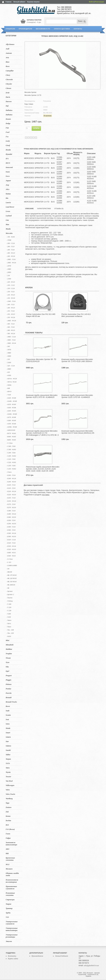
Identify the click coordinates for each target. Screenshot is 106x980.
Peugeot (9, 676)
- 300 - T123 (10, 324)
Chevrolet (9, 80)
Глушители (10, 29)
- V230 (9, 617)
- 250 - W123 (11, 314)
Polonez (9, 684)
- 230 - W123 (11, 295)
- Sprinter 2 (10, 594)
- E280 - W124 (11, 514)
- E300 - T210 (11, 530)
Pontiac (8, 689)
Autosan (9, 53)
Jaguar (8, 181)
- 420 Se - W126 (12, 379)
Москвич (9, 869)
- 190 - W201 (11, 237)
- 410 (8, 372)
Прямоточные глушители (11, 888)
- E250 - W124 (11, 501)
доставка (46, 495)
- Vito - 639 (10, 633)
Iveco (8, 176)
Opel (7, 671)
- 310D (9, 362)
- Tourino (9, 598)
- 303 (8, 346)
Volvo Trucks (10, 794)
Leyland (9, 216)
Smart (8, 733)
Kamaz (8, 194)
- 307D (9, 350)
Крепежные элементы (10, 859)
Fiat (7, 128)
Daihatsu (9, 110)
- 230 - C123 (11, 285)
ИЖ (7, 853)
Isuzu (8, 172)
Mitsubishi (10, 645)
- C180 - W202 (11, 449)
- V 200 (9, 604)
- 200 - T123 (10, 246)
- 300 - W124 (11, 333)
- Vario (9, 623)
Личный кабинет (19, 2)
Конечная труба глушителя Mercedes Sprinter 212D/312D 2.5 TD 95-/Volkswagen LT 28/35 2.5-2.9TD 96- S (42, 433)
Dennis (8, 119)
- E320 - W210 (11, 549)
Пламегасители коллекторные (12, 881)
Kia (7, 198)
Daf (7, 106)
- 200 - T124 (10, 250)
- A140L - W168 (12, 401)
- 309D (9, 356)
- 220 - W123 (11, 282)
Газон (8, 834)
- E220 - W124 (11, 491)
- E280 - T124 (11, 511)
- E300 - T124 (11, 527)
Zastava (9, 807)
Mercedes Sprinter (30, 92)
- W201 (9, 636)
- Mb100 (9, 572)
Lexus (8, 211)
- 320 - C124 (11, 366)
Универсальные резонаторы (12, 936)
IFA (7, 159)
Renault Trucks (11, 702)
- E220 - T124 (11, 485)
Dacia (8, 97)
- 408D (9, 369)
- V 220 (9, 607)
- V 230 (9, 611)
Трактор (9, 908)
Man (7, 224)
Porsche (9, 693)
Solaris (8, 737)
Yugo (8, 803)
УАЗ (7, 917)
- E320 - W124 (11, 546)
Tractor (8, 777)
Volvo (8, 790)
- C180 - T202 (11, 446)
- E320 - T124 (11, 543)
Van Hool (9, 781)
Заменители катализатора (11, 844)
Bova (8, 66)
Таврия (8, 904)
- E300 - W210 (11, 536)
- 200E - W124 (11, 263)
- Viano (9, 627)
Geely (8, 141)
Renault (9, 698)
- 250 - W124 (11, 317)
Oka (7, 667)
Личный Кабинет (62, 956)
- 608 (8, 388)
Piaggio (8, 680)
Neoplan (9, 654)
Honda (8, 150)
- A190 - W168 (11, 424)
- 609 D (9, 391)
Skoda (8, 728)
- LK (8, 569)
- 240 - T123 (10, 304)
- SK (8, 588)
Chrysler (9, 84)
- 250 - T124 (10, 311)
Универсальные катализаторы (12, 929)
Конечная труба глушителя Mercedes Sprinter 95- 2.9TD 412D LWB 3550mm (77, 360)
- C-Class (10, 443)
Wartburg (9, 799)
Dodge (8, 123)
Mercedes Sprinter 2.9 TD (33, 95)
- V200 (9, 614)
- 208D (9, 269)
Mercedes (9, 233)
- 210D (9, 279)
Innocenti (9, 167)
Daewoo (9, 101)
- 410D (9, 375)
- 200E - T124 (11, 259)
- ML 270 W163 (11, 575)
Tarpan (8, 759)
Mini (7, 640)
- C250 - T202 (11, 466)
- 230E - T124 (11, 301)
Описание (29, 209)
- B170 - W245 (11, 433)
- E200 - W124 (11, 478)
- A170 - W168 (11, 417)
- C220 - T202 (11, 459)
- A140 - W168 (11, 398)
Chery (8, 75)
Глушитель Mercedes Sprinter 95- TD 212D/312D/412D (41, 360)
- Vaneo (9, 620)
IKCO (8, 163)
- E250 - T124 (11, 498)
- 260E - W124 (11, 321)
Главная (8, 2)
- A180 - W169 (11, 420)
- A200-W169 (11, 430)
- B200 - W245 (11, 440)
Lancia (8, 203)
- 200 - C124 (11, 243)
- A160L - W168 (12, 414)
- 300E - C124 (11, 337)
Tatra (8, 768)
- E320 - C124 (11, 540)
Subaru (8, 746)
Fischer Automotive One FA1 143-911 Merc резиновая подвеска (76, 315)
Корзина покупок (33, 2)
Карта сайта (13, 959)
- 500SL (9, 385)
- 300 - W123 (11, 330)
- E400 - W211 (11, 553)
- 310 (8, 359)
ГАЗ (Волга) (10, 829)
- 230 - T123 (10, 292)
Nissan (8, 658)
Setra (8, 724)
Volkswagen (10, 785)
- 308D (9, 353)
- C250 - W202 (11, 469)
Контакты (78, 29)
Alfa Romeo (10, 44)
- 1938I (9, 240)
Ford (8, 132)
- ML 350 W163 (11, 582)
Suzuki (8, 750)
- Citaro (9, 472)
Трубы (8, 913)
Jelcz (8, 189)
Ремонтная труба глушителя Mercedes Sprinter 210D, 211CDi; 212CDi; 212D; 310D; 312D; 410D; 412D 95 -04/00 (43, 469)
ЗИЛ (7, 849)
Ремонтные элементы (10, 894)
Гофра (8, 838)
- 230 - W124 (11, 298)
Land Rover (10, 207)
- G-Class (10, 559)
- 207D (9, 266)
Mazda (8, 229)
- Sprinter (10, 591)
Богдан (8, 821)
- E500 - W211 (11, 556)
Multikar (9, 649)
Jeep (7, 185)
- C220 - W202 (11, 462)
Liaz (7, 220)
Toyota (8, 772)
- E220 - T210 (11, 488)
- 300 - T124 (10, 327)
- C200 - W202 (11, 456)
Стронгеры (10, 900)
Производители (25, 29)
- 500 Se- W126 (11, 382)
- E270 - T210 (11, 504)
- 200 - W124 (11, 256)
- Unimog (10, 601)
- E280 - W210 (11, 517)
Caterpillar (10, 71)
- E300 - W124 (11, 533)
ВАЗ (7, 825)
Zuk (7, 812)
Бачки (8, 816)
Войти (91, 2)
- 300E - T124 (11, 340)
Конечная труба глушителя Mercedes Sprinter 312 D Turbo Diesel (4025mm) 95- (78, 432)
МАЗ (8, 864)
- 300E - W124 (11, 343)
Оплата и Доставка (62, 29)
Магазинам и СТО (43, 29)
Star (7, 741)
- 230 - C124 (11, 288)
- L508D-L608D (12, 565)
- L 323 (9, 562)
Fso (7, 137)
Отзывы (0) (59, 209)
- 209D (9, 272)
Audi (7, 49)
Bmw (8, 62)
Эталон (9, 941)
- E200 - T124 (11, 475)
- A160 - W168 (11, 408)
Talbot (8, 755)
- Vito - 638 (10, 630)
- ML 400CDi (11, 585)
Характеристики (44, 209)
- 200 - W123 (11, 253)
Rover (8, 706)
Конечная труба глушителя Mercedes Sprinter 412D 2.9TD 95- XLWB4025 (42, 396)
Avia (7, 58)
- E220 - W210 (11, 495)
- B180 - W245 (11, 437)
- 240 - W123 (11, 308)
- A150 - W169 (11, 404)
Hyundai (9, 154)
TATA (8, 763)
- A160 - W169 (11, 411)
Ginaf (8, 145)
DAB (8, 93)
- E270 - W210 (11, 507)
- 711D (9, 395)
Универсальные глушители (12, 923)
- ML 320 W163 (11, 578)
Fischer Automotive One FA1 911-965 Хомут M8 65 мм (41, 315)
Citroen (8, 88)
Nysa (8, 662)
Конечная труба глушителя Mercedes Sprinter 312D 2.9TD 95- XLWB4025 (77, 396)
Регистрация (99, 2)
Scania (8, 715)
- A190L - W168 (12, 427)
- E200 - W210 (11, 482)
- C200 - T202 (11, 453)
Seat (7, 719)
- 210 (8, 275)
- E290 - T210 (11, 520)
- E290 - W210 (11, 524)
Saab (8, 711)
